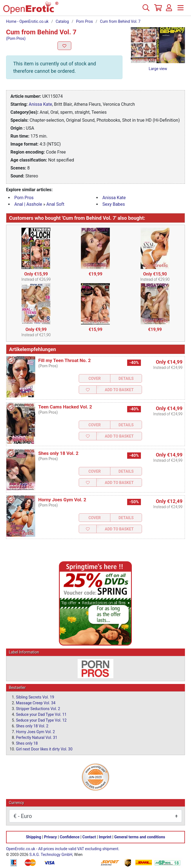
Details (126, 379)
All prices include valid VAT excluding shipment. (79, 849)
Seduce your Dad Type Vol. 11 (41, 714)
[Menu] (181, 10)
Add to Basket (119, 390)
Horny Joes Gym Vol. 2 (62, 500)
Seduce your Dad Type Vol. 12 (41, 720)
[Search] (146, 10)
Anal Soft (55, 204)
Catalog (62, 21)
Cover (95, 379)
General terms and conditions (140, 837)
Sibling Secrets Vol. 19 (35, 697)
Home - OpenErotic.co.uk (27, 21)
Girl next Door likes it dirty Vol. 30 (44, 749)
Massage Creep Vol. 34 (36, 703)
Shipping (33, 837)
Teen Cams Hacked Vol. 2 (65, 407)
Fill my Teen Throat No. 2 (65, 360)
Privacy (51, 837)
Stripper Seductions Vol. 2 (38, 709)
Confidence (70, 837)
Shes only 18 (27, 743)
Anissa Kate (40, 104)
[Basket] (157, 10)
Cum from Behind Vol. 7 (120, 21)
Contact (89, 837)
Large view (158, 69)
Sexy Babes (114, 204)
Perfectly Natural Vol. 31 (37, 738)
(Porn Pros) (16, 38)
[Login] (169, 10)
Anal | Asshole (28, 204)
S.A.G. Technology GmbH (51, 855)
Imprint (105, 837)
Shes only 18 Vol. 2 (58, 453)
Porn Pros (84, 21)
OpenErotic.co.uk (21, 849)
